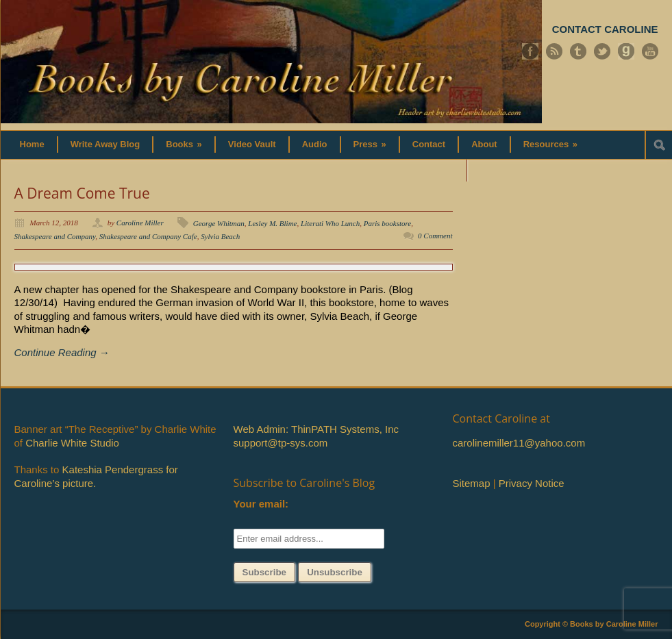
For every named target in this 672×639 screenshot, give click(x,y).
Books (184, 144)
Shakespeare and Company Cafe (148, 236)
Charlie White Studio (72, 443)
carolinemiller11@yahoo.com (519, 443)
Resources (550, 144)
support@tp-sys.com (281, 443)
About (484, 144)
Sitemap (472, 483)
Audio (315, 144)
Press (370, 144)
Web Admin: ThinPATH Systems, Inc (316, 429)
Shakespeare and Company (55, 236)
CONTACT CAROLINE (605, 29)
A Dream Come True (82, 193)
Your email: (261, 504)
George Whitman (219, 223)
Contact (429, 144)
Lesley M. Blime (272, 223)
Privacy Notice (532, 483)
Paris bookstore (388, 223)
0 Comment (435, 236)
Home (32, 144)
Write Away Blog (105, 144)
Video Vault (252, 144)
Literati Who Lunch (330, 223)
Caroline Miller (140, 223)
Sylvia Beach (220, 236)
